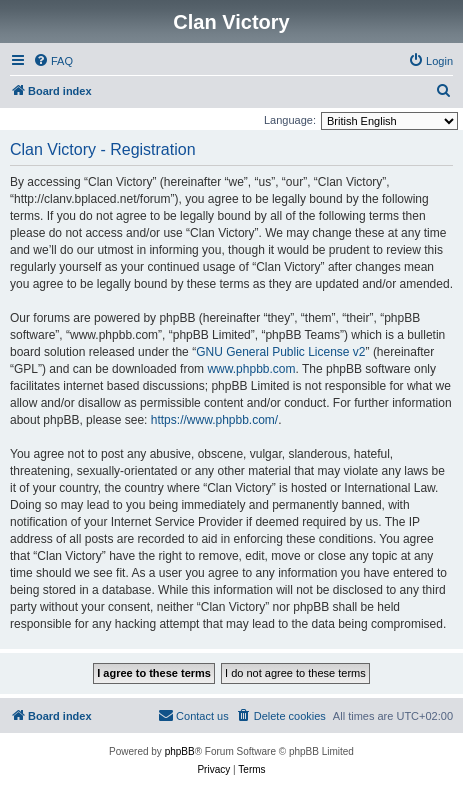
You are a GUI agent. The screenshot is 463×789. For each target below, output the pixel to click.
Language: (290, 120)
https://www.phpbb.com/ (214, 420)
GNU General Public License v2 (280, 352)
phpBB (180, 751)
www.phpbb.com (251, 369)
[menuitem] (53, 61)
